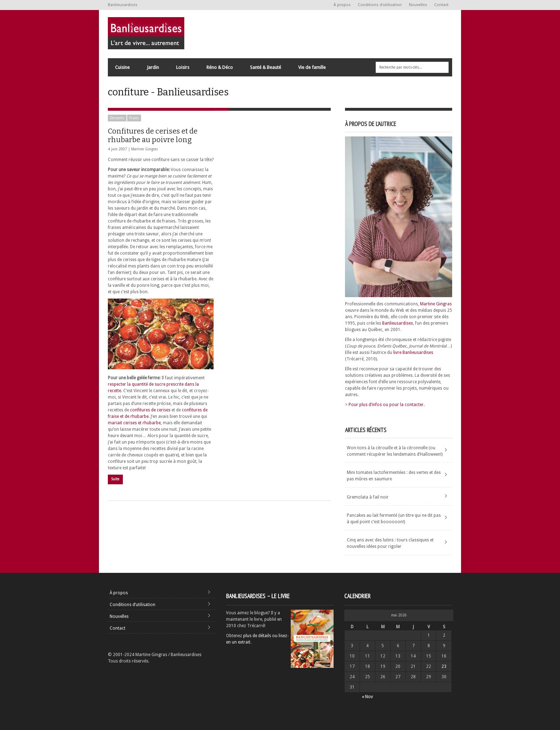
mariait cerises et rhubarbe (134, 423)
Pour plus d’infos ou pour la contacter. (387, 405)
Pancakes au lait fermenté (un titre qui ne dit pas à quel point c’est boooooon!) (394, 519)
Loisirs (182, 69)
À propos (342, 5)
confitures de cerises (150, 410)
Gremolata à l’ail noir (368, 497)
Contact (441, 5)
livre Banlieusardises (413, 352)
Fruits (134, 118)
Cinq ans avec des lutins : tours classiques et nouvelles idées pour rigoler (390, 543)
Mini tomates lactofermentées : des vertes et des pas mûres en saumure (394, 476)
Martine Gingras (144, 149)
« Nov (367, 697)
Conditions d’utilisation (380, 5)
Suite (115, 479)
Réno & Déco (219, 69)
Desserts (117, 118)
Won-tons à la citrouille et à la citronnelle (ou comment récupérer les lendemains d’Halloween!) (395, 451)
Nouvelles (418, 5)
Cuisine (122, 69)
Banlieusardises (397, 323)
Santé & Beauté (265, 69)
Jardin (152, 69)
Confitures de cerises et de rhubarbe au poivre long (153, 135)
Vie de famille (312, 69)
